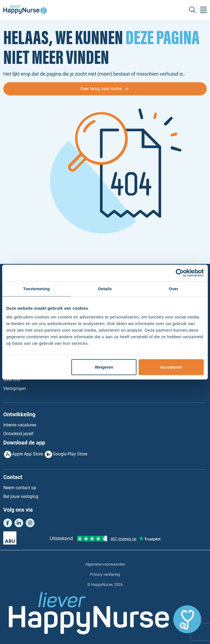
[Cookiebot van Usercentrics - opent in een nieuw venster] (180, 273)
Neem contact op (20, 488)
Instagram (30, 523)
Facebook (8, 523)
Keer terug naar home (101, 89)
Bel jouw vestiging (21, 496)
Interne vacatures (20, 425)
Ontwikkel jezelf (18, 434)
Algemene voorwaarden (105, 564)
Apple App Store (27, 454)
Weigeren (104, 367)
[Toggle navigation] (203, 10)
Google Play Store (70, 454)
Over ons (12, 380)
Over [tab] (173, 289)
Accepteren (171, 367)
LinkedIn (19, 523)
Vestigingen (15, 388)
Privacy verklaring (105, 574)
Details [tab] (105, 289)
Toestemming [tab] (37, 289)
